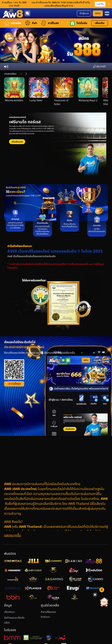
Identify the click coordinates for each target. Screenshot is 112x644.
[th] (107, 13)
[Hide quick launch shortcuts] (95, 595)
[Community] (27, 13)
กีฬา (31, 23)
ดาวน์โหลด (15, 384)
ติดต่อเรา (45, 617)
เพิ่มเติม (100, 23)
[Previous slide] (4, 45)
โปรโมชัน (79, 23)
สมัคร (98, 13)
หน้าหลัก (13, 23)
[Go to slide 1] (49, 60)
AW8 (8, 489)
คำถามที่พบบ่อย (48, 612)
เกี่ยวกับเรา (10, 612)
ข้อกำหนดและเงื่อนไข (14, 618)
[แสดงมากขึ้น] (13, 535)
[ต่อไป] (26, 74)
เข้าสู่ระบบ (84, 13)
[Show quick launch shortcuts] (102, 590)
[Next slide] (108, 45)
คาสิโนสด (50, 23)
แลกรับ (100, 4)
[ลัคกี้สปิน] (100, 602)
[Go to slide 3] (59, 60)
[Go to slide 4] (63, 60)
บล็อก (7, 623)
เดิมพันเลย (17, 142)
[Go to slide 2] (54, 60)
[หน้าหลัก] (13, 13)
